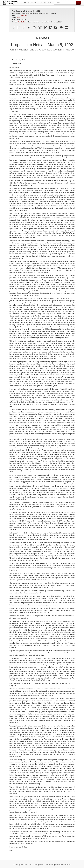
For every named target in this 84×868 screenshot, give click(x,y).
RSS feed (23, 865)
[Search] (65, 3)
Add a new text (66, 865)
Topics (41, 865)
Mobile (57, 865)
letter (18, 18)
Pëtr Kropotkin (22, 15)
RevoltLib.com (23, 22)
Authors (35, 865)
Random (16, 865)
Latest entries (49, 865)
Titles (30, 865)
